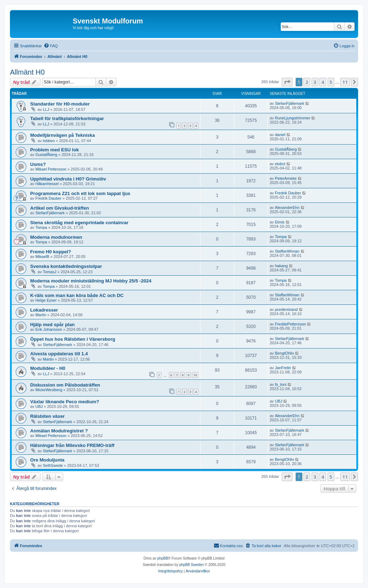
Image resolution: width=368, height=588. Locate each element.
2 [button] (307, 82)
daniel (280, 135)
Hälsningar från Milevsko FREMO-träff (72, 445)
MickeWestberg (49, 390)
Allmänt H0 (27, 72)
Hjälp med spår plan (52, 325)
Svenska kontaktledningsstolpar (66, 266)
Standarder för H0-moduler (60, 104)
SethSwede (53, 465)
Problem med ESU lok (54, 150)
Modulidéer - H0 (48, 368)
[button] (287, 82)
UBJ (39, 406)
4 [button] (323, 82)
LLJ (46, 109)
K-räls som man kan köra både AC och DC (77, 295)
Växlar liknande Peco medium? (65, 402)
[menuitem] (51, 46)
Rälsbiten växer (48, 416)
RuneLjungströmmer (293, 118)
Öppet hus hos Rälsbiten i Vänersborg (73, 339)
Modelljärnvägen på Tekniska (62, 135)
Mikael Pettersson (51, 169)
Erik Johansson (49, 329)
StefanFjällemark (290, 103)
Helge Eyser (46, 300)
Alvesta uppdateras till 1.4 (59, 354)
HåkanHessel (47, 184)
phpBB (163, 558)
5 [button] (331, 82)
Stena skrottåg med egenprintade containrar (79, 223)
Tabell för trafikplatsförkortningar (67, 118)
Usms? (38, 164)
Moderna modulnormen (56, 237)
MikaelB (42, 257)
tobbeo (49, 141)
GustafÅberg (46, 155)
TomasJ (50, 272)
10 (195, 375)
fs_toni (281, 384)
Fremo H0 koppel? (51, 252)
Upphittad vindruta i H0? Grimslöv (68, 179)
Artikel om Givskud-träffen (60, 208)
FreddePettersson (290, 324)
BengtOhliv (285, 353)
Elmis (280, 222)
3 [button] (315, 82)
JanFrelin (283, 368)
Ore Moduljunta (47, 460)
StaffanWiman (287, 251)
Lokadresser (44, 310)
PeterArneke (286, 178)
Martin (41, 315)
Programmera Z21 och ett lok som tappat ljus (80, 193)
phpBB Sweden (191, 565)
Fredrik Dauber (48, 198)
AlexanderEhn (287, 207)
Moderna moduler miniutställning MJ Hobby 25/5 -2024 (91, 281)
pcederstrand (286, 309)
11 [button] (345, 82)
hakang (281, 266)
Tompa (41, 227)
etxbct (280, 164)
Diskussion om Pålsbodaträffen (65, 385)
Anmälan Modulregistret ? (59, 431)
